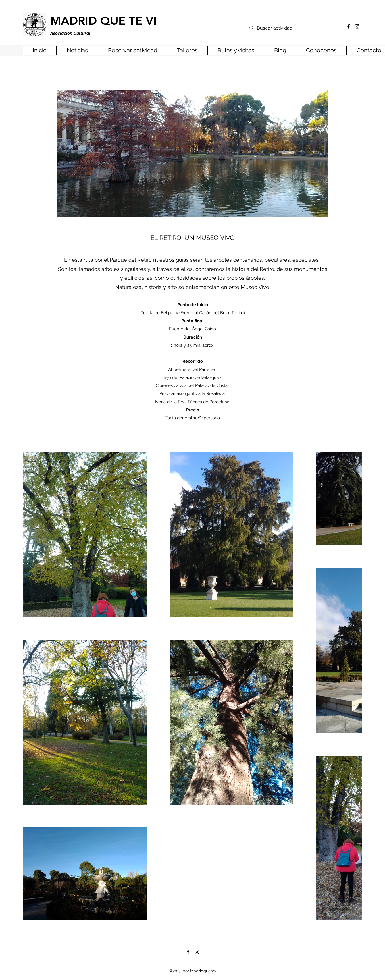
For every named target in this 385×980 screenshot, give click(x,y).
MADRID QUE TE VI (103, 21)
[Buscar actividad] (289, 28)
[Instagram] (357, 26)
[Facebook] (349, 26)
